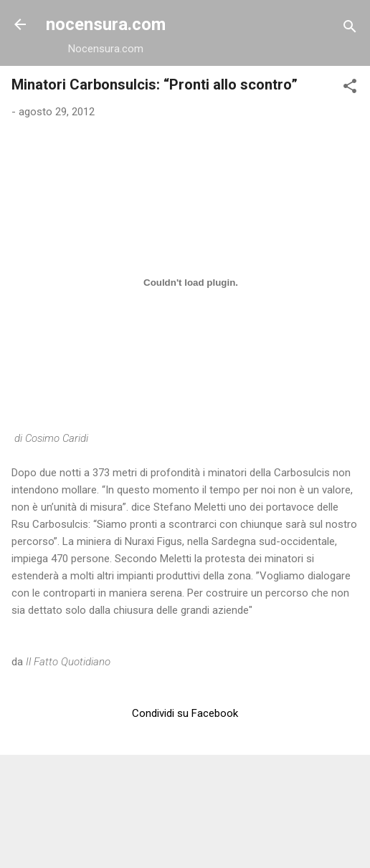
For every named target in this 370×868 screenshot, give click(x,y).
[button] (350, 88)
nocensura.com (106, 24)
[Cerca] (350, 29)
